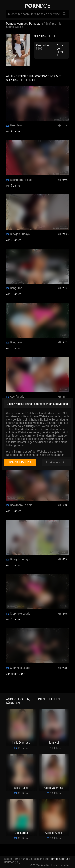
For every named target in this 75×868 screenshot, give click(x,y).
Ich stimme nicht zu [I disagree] (57, 462)
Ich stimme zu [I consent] (20, 462)
